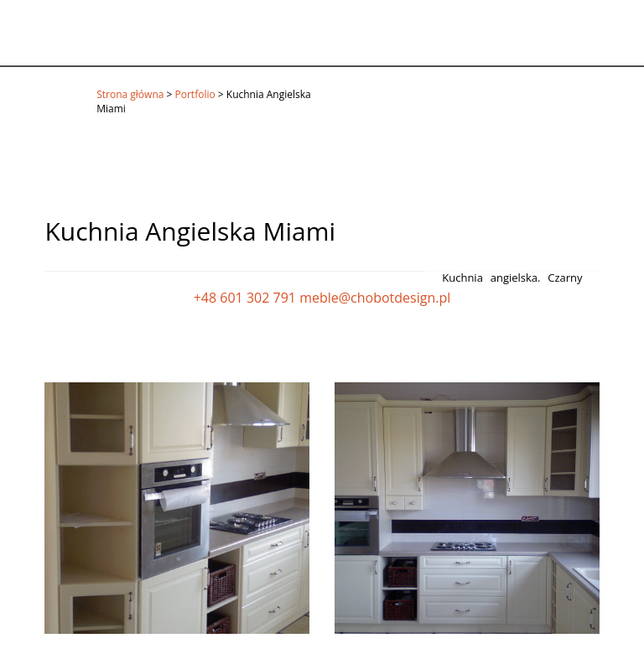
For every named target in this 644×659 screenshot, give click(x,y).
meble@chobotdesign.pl (375, 298)
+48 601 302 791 (245, 298)
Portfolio (195, 94)
